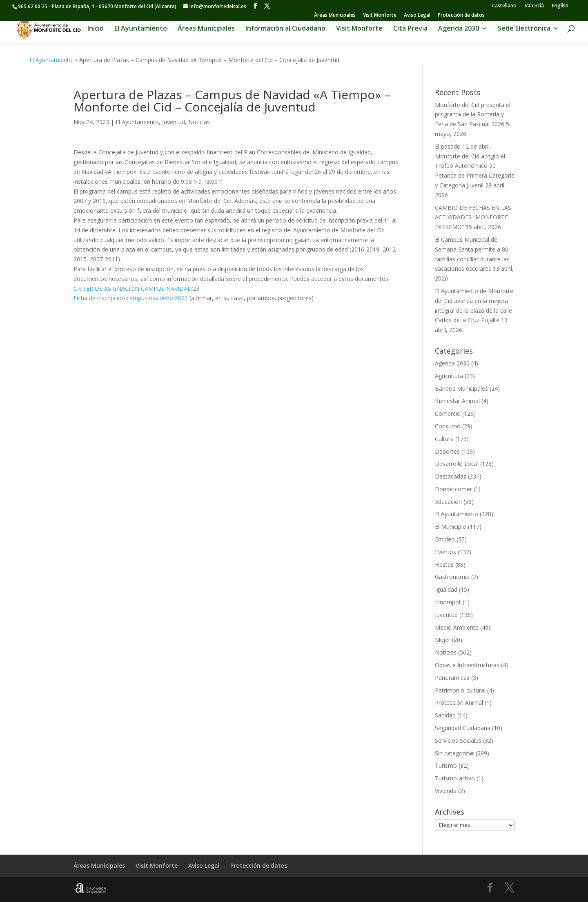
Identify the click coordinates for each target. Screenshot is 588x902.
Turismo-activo (455, 778)
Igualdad (446, 589)
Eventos (445, 552)
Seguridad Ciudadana (463, 728)
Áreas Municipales (335, 16)
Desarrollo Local (457, 464)
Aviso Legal (417, 16)
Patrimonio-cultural (460, 690)
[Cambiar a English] (560, 6)
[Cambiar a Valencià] (534, 6)
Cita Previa (410, 29)
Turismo (446, 765)
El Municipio (451, 527)
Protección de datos (461, 16)
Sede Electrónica (524, 29)
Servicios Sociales (458, 741)
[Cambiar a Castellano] (504, 6)
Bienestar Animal (457, 401)
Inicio (96, 29)
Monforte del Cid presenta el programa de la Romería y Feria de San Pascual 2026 (473, 115)
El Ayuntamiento (141, 29)
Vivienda (446, 791)
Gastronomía (452, 577)
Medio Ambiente (457, 627)
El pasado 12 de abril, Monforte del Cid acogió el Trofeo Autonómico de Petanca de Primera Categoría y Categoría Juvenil (475, 166)
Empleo (445, 539)
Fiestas (444, 565)
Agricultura (449, 376)
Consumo (448, 426)
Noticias (199, 122)
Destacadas (451, 476)
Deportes (447, 451)
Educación (448, 502)
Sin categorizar (454, 753)
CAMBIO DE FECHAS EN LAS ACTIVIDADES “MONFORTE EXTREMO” (473, 217)
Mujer (443, 640)
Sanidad (445, 715)
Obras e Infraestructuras (467, 665)
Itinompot (448, 602)
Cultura (444, 439)
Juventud (174, 122)
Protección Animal (459, 703)
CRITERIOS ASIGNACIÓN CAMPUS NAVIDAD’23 (136, 288)
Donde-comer (453, 489)
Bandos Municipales (461, 389)
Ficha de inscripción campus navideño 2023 (131, 298)
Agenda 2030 (459, 29)
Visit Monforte (380, 16)
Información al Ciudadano (285, 29)
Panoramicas (452, 678)
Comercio (448, 413)
